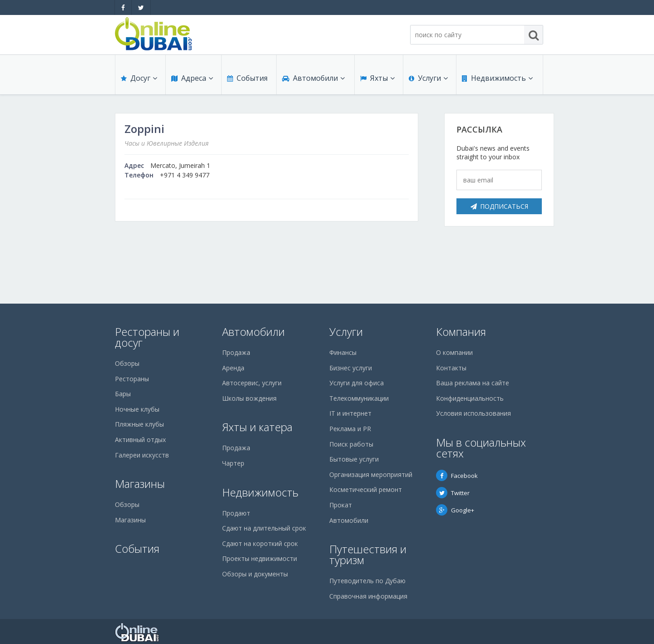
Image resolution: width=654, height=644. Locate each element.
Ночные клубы (137, 409)
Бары (123, 394)
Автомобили (313, 78)
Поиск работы (351, 444)
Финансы (343, 352)
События (247, 78)
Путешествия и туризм (368, 554)
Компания (461, 332)
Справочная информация (368, 596)
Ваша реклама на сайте (473, 383)
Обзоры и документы (255, 574)
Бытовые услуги (354, 459)
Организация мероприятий (371, 474)
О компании (454, 352)
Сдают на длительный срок (264, 528)
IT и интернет (350, 413)
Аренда (233, 368)
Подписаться (499, 206)
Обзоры (127, 363)
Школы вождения (249, 398)
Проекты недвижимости (260, 558)
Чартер (233, 463)
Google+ (455, 510)
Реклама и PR (350, 429)
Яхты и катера (257, 427)
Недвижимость (497, 78)
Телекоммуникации (359, 398)
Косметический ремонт (366, 489)
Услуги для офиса (357, 383)
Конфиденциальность (470, 398)
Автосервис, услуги (252, 383)
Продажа (236, 352)
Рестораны (132, 379)
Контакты (451, 368)
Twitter (453, 493)
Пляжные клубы (139, 424)
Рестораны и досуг (147, 337)
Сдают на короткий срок (260, 543)
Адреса (192, 78)
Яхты (377, 78)
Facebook (457, 476)
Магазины (140, 484)
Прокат (341, 505)
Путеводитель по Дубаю (367, 581)
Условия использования (473, 413)
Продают (236, 513)
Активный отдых (140, 440)
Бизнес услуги (351, 368)
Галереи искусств (142, 455)
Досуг (139, 78)
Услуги (428, 78)
